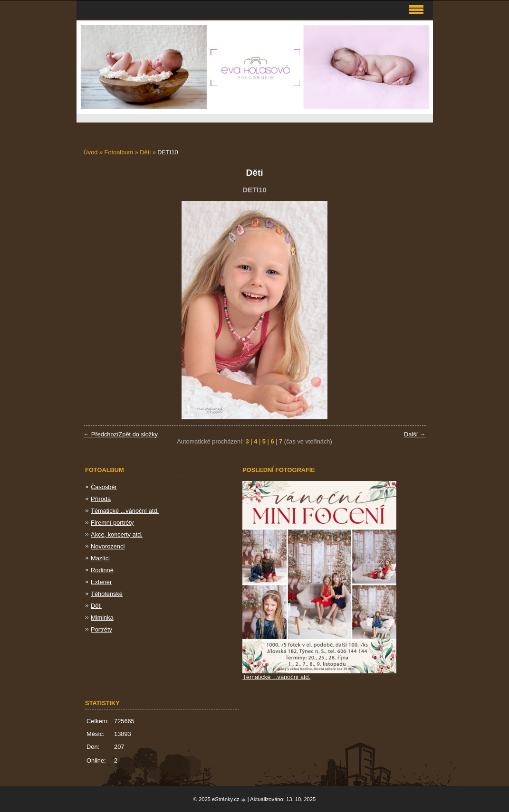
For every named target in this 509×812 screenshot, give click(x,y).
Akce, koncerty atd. (117, 534)
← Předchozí (101, 434)
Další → (415, 434)
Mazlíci (100, 558)
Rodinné (102, 570)
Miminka (102, 618)
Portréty (101, 629)
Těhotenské (107, 594)
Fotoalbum (119, 152)
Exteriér (101, 582)
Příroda (101, 499)
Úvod (91, 152)
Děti (145, 152)
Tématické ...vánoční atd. (125, 511)
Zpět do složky (138, 434)
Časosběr (104, 487)
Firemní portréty (112, 523)
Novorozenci (108, 546)
